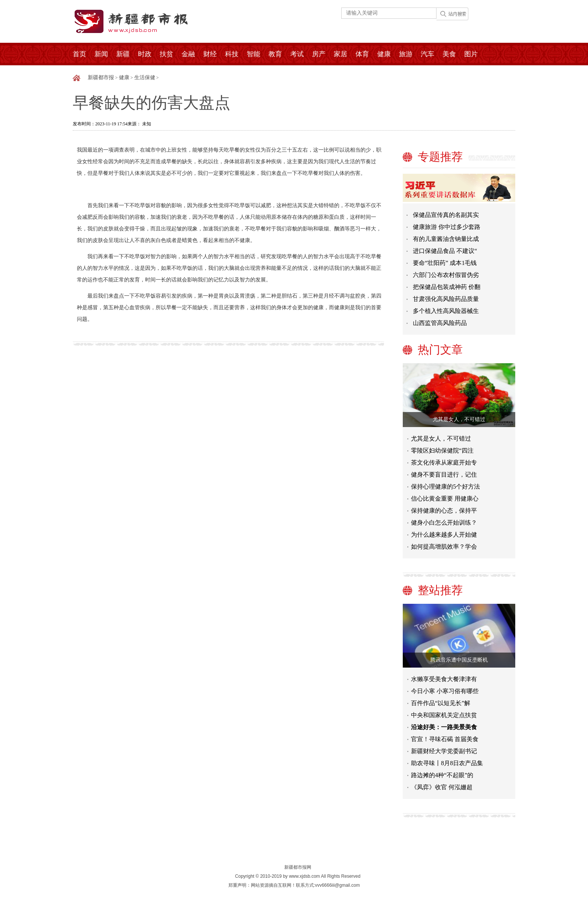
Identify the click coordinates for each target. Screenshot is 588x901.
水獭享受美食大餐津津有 (444, 679)
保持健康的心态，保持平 (444, 511)
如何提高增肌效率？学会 (444, 547)
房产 (319, 54)
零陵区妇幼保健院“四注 (442, 450)
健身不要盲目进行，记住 (444, 475)
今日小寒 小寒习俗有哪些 (445, 691)
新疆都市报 (101, 77)
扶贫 (166, 54)
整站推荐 (440, 590)
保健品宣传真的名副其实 (446, 215)
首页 (79, 54)
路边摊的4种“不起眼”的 (442, 775)
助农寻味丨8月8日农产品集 (447, 763)
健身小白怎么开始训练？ (444, 523)
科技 (232, 54)
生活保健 (145, 77)
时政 (145, 54)
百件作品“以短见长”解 (441, 703)
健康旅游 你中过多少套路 (447, 227)
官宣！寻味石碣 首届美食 (445, 739)
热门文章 (440, 350)
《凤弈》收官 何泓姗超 (442, 787)
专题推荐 (440, 157)
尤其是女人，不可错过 (459, 419)
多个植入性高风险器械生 (446, 311)
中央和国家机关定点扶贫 (444, 715)
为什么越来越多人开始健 (444, 535)
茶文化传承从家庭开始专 (444, 463)
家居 (340, 54)
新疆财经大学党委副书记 (444, 751)
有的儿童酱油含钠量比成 (446, 239)
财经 (210, 54)
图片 (471, 54)
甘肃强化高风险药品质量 (446, 299)
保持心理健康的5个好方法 (445, 487)
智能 (253, 54)
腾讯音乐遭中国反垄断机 (459, 660)
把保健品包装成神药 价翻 (447, 287)
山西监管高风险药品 (440, 323)
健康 (384, 54)
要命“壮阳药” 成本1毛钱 (445, 263)
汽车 (427, 54)
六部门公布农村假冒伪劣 (446, 275)
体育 (362, 54)
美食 (449, 54)
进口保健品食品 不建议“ (445, 251)
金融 (188, 54)
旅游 (406, 54)
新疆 (123, 54)
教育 (275, 54)
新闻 (101, 54)
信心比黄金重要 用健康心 (445, 499)
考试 (297, 54)
